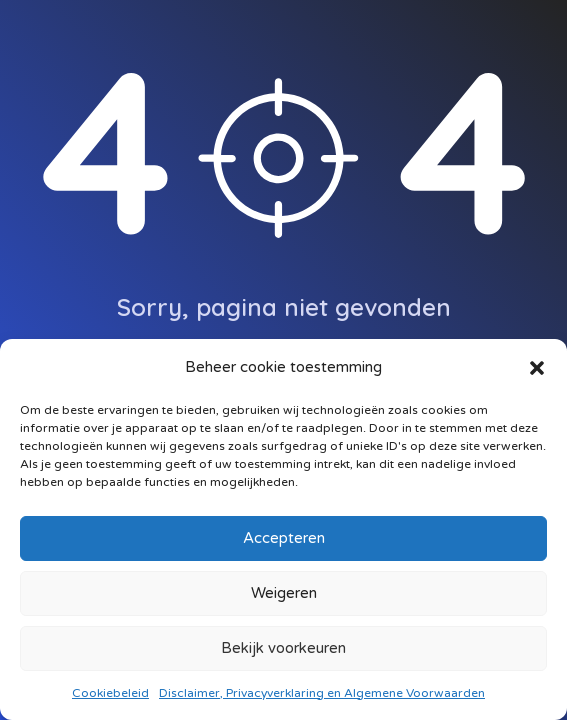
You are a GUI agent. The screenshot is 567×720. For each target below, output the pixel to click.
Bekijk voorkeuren (283, 648)
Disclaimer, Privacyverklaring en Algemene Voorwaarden (322, 693)
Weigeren (284, 593)
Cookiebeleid (110, 693)
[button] (537, 367)
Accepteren (284, 538)
